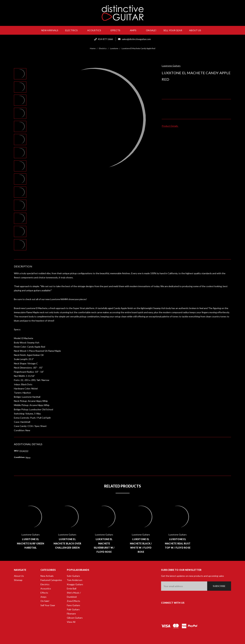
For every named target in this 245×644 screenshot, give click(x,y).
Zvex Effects (73, 601)
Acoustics (95, 30)
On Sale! (151, 30)
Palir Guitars (73, 609)
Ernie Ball (72, 588)
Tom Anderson (75, 580)
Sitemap (18, 580)
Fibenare (71, 614)
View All (71, 622)
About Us (196, 30)
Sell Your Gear (173, 30)
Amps (134, 30)
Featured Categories (51, 580)
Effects (117, 30)
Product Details (171, 126)
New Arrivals (50, 30)
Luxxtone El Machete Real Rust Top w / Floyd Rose (178, 543)
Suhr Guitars (73, 576)
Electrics (73, 30)
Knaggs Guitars (75, 584)
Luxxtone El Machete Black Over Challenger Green (67, 543)
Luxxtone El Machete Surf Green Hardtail (31, 543)
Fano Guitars (73, 605)
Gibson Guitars (75, 618)
